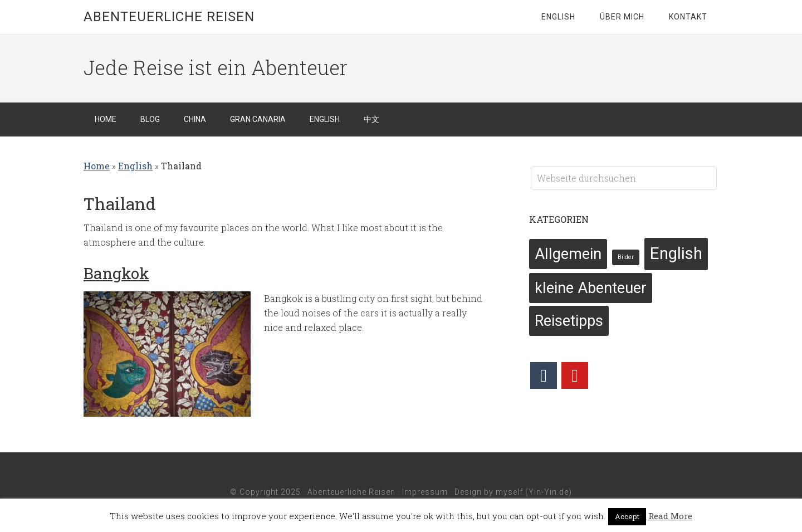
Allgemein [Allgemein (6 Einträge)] (568, 254)
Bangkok (116, 273)
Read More (670, 516)
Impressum (425, 492)
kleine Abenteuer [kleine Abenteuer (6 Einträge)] (591, 288)
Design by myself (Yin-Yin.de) (513, 492)
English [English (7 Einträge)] (676, 253)
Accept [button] (627, 516)
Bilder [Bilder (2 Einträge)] (626, 257)
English (135, 166)
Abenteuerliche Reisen (169, 17)
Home (97, 166)
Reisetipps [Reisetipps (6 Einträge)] (569, 321)
